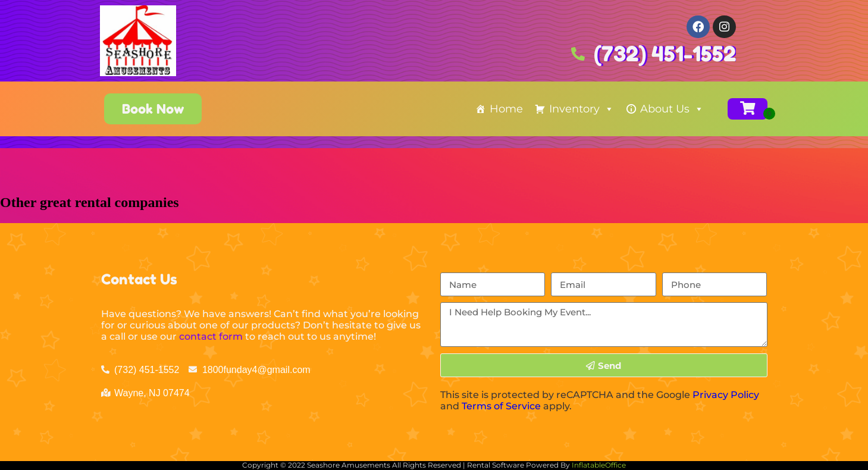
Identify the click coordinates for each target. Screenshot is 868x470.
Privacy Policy (726, 395)
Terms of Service (501, 406)
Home (506, 109)
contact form (211, 336)
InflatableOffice (599, 465)
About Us (672, 109)
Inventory (582, 109)
